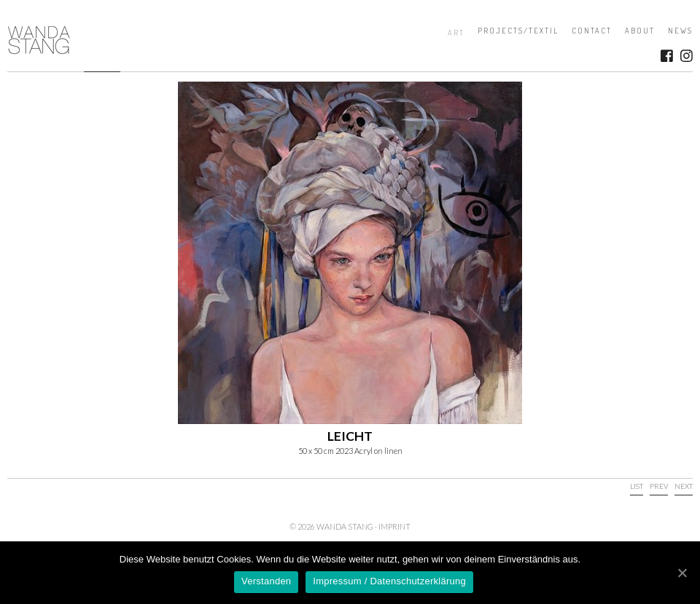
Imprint (394, 526)
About (640, 31)
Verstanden (266, 581)
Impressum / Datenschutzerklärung (389, 581)
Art (456, 33)
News (680, 31)
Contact (592, 31)
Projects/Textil (518, 31)
